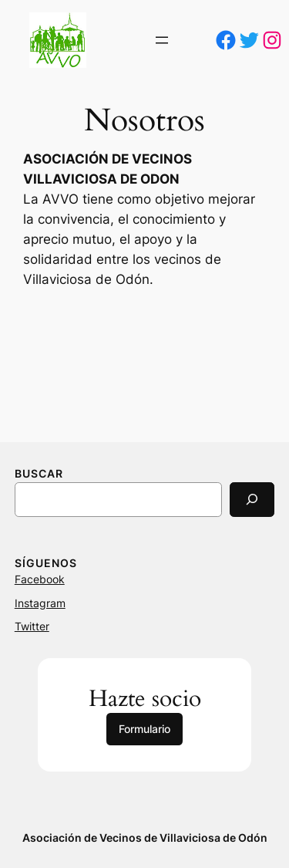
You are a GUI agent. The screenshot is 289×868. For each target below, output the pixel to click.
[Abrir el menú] (162, 40)
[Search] (252, 500)
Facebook (40, 579)
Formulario (144, 729)
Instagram (40, 603)
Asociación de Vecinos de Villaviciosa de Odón (145, 838)
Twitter (32, 626)
